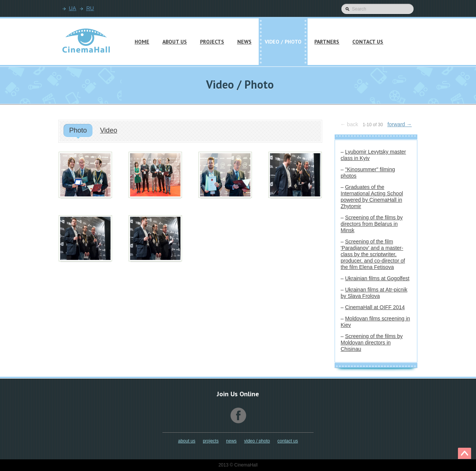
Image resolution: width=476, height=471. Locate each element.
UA (72, 8)
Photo (78, 130)
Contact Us (288, 441)
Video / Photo (257, 441)
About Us (186, 441)
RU (90, 8)
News (231, 441)
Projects (211, 441)
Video (109, 130)
